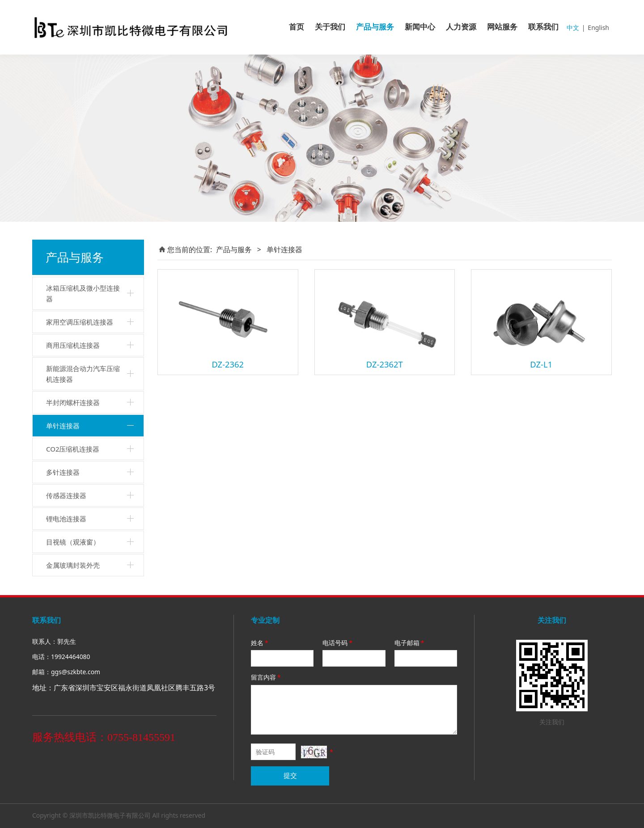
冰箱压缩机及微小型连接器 (83, 293)
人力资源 (461, 27)
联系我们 (543, 27)
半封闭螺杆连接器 (73, 402)
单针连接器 (63, 426)
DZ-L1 (541, 364)
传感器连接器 (66, 495)
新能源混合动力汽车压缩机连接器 (83, 374)
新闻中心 (420, 27)
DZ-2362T (385, 364)
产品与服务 (375, 27)
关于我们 (330, 27)
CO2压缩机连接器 (73, 449)
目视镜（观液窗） (73, 542)
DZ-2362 (228, 364)
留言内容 (267, 677)
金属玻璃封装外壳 (73, 565)
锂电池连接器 (66, 519)
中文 (573, 27)
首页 (297, 27)
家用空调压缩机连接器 (80, 322)
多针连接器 (63, 472)
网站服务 (502, 27)
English (598, 27)
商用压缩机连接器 (73, 345)
